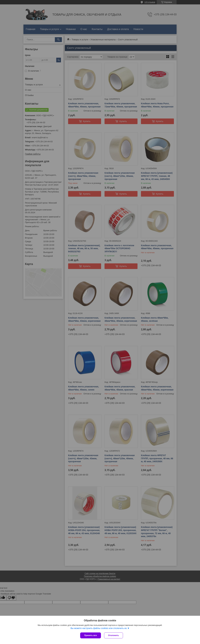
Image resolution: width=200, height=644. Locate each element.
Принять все (91, 635)
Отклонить (114, 635)
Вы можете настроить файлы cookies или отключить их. (99, 628)
